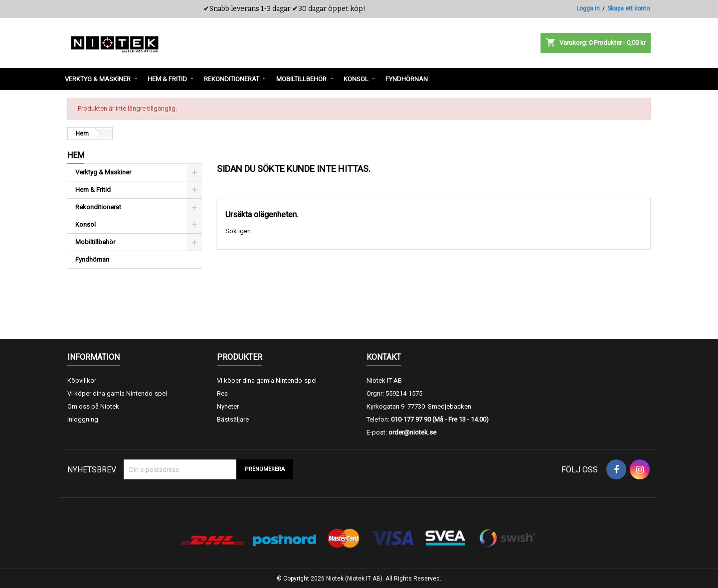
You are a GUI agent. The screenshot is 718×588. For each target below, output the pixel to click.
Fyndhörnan (92, 259)
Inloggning (83, 419)
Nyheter (228, 406)
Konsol (86, 224)
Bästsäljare (233, 419)
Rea (222, 393)
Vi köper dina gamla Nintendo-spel (117, 393)
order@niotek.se (412, 432)
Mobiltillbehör (95, 242)
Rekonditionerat (98, 207)
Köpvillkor (82, 380)
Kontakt (384, 357)
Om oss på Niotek (93, 406)
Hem (76, 155)
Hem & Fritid (93, 190)
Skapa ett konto (628, 8)
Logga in (588, 8)
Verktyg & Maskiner (103, 172)
